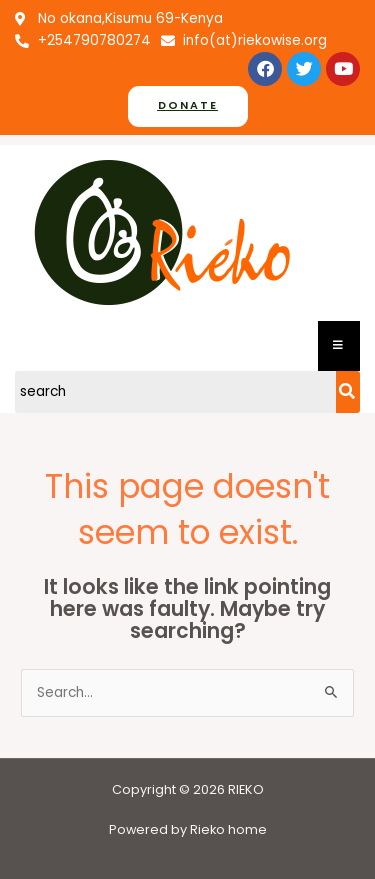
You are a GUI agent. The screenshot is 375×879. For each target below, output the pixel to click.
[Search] (175, 392)
